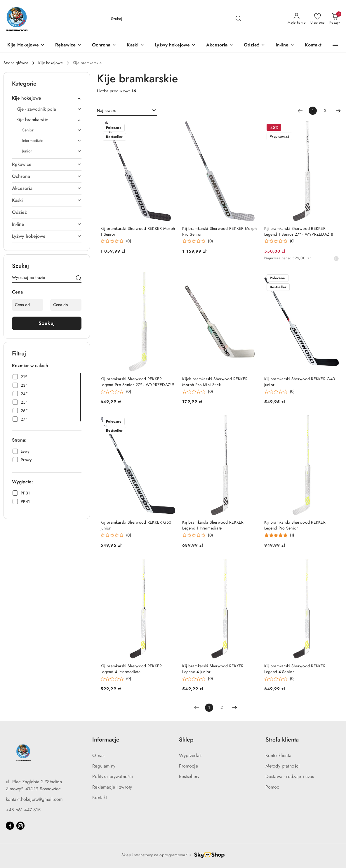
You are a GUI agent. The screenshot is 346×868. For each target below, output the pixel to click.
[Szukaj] (79, 279)
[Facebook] (10, 826)
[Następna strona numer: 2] (338, 111)
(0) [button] (129, 241)
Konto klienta (278, 756)
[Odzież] (254, 45)
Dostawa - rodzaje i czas (290, 777)
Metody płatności (283, 766)
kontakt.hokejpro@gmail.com (34, 799)
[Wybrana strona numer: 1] (313, 111)
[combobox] (127, 111)
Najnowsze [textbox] (107, 111)
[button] (335, 46)
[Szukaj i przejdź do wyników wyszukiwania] (238, 19)
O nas (98, 756)
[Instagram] (20, 826)
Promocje (188, 766)
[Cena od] (28, 305)
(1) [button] (292, 535)
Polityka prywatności (113, 777)
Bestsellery (189, 777)
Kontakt (100, 798)
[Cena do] (66, 305)
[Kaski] (135, 45)
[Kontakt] (313, 45)
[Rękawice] (68, 45)
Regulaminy (104, 766)
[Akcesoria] (220, 45)
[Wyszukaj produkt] (176, 19)
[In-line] (285, 45)
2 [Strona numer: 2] (325, 111)
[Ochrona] (104, 45)
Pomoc (272, 787)
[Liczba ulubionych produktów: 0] (318, 19)
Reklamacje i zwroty (112, 787)
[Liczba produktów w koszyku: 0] (335, 19)
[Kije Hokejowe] (26, 45)
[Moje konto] (297, 19)
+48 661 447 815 (23, 810)
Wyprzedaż (190, 756)
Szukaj (47, 323)
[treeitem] (47, 98)
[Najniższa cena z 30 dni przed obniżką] (336, 258)
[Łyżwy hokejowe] (175, 45)
